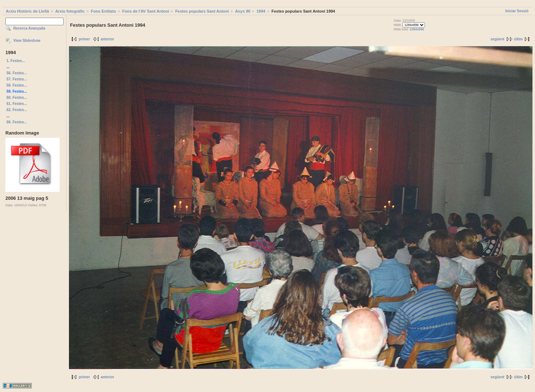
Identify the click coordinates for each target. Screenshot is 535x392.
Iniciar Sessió (517, 11)
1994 (261, 11)
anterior (107, 39)
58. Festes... (17, 85)
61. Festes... (17, 104)
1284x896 (417, 29)
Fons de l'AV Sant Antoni (146, 11)
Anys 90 (243, 11)
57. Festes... (17, 79)
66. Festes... (17, 122)
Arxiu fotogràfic (70, 11)
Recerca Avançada (29, 28)
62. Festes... (17, 110)
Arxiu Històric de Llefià (27, 11)
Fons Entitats (104, 11)
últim (518, 39)
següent (497, 39)
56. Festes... (17, 73)
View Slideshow (27, 41)
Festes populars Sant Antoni (202, 11)
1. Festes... (16, 61)
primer (84, 39)
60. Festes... (17, 98)
